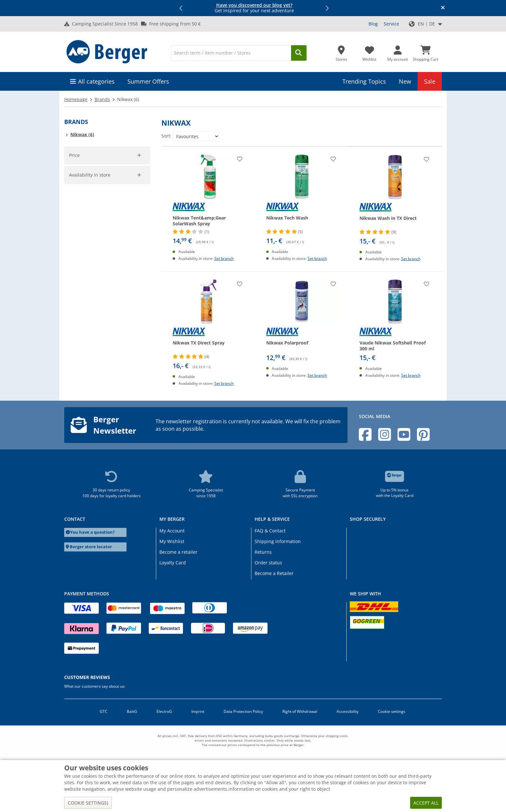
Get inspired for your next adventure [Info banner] (254, 8)
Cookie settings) (88, 803)
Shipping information (278, 541)
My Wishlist (172, 541)
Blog (373, 24)
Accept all (426, 803)
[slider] (74, 164)
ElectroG (164, 711)
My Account (172, 531)
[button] (181, 8)
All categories (96, 81)
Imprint (198, 711)
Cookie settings (392, 711)
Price (75, 155)
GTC (104, 711)
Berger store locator (91, 547)
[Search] (231, 53)
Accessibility (348, 711)
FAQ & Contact (270, 531)
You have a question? (92, 532)
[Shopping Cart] (425, 52)
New (405, 81)
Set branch (224, 258)
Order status (268, 563)
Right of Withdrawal (300, 711)
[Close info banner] (443, 8)
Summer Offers (148, 81)
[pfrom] (81, 186)
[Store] (341, 52)
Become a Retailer (274, 573)
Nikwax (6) (82, 134)
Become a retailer (178, 552)
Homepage (76, 99)
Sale (430, 81)
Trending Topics (364, 81)
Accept (81, 208)
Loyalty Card (173, 563)
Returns (263, 552)
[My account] (398, 52)
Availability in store (91, 234)
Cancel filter (133, 329)
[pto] (130, 186)
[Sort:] (196, 136)
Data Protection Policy (243, 711)
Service (391, 24)
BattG (132, 711)
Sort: (166, 136)
